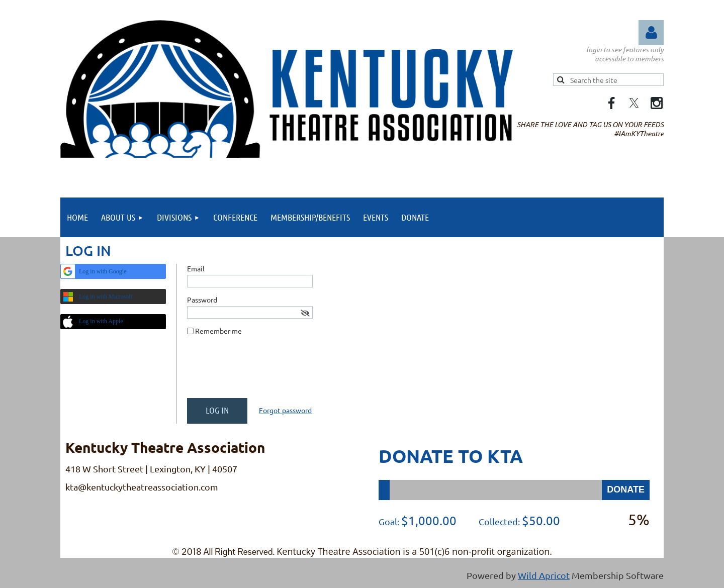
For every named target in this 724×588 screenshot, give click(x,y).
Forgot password (285, 410)
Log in (651, 33)
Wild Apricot (544, 575)
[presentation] (263, 371)
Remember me (218, 331)
